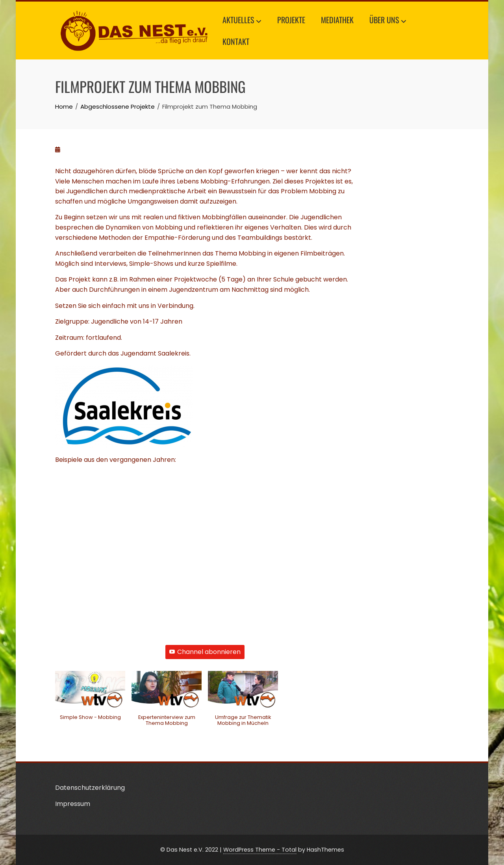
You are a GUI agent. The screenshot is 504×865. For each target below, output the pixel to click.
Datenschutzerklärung (90, 788)
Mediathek (337, 20)
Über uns (388, 21)
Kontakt (236, 41)
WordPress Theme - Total (260, 850)
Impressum (73, 804)
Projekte (291, 20)
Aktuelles (242, 21)
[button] (90, 699)
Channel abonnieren (205, 652)
